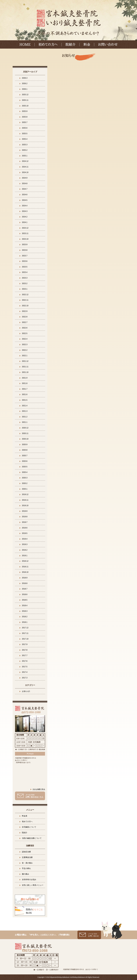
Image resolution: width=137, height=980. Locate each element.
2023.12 (25, 228)
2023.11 (25, 233)
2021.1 (25, 422)
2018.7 (25, 589)
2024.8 (25, 183)
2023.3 (25, 278)
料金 (87, 45)
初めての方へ (48, 45)
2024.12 (25, 161)
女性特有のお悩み (29, 880)
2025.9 (25, 111)
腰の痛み (25, 874)
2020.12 (25, 428)
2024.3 (25, 211)
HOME (25, 45)
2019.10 (25, 506)
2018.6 (25, 594)
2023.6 (25, 261)
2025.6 (25, 128)
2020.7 (25, 456)
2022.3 (25, 344)
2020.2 (25, 483)
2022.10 (25, 306)
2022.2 (25, 350)
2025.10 (25, 106)
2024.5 (25, 200)
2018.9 (25, 578)
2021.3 (25, 411)
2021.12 (25, 361)
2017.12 (25, 628)
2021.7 (25, 389)
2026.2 (25, 83)
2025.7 (25, 122)
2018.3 (25, 611)
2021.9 (25, 378)
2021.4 (25, 406)
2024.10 (25, 172)
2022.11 (25, 300)
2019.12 (25, 494)
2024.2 (25, 217)
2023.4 (25, 272)
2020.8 (25, 450)
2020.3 (25, 478)
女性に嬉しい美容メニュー (33, 885)
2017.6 (25, 661)
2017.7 (25, 655)
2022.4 (25, 339)
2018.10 (25, 572)
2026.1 (25, 89)
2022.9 (25, 311)
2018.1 (25, 622)
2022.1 (25, 356)
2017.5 (25, 667)
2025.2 (25, 150)
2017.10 (25, 639)
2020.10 (25, 439)
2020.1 (25, 489)
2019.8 (25, 517)
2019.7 (25, 522)
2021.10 (25, 372)
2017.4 (25, 672)
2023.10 (25, 239)
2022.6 (25, 328)
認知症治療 (26, 852)
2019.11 (25, 500)
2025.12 (25, 95)
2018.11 (25, 567)
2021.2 (25, 417)
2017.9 (25, 644)
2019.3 (25, 544)
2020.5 (25, 467)
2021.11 (25, 367)
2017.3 (25, 678)
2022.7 (25, 322)
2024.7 (25, 189)
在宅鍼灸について (29, 827)
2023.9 (25, 244)
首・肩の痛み (27, 863)
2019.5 (25, 533)
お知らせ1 (26, 691)
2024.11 (25, 167)
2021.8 (25, 383)
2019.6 (25, 528)
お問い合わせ (108, 45)
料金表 (25, 816)
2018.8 (25, 583)
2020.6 (25, 461)
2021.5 (25, 400)
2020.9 (25, 444)
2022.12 (25, 295)
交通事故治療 (27, 857)
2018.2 (25, 617)
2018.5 (25, 600)
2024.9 (25, 178)
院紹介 (71, 45)
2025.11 (25, 100)
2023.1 (25, 289)
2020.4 (25, 472)
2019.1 (25, 556)
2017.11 (25, 633)
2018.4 (25, 606)
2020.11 (25, 433)
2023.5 (25, 267)
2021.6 (25, 394)
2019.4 (25, 539)
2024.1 (25, 222)
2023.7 (25, 256)
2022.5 (25, 333)
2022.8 (25, 317)
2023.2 (25, 283)
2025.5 (25, 134)
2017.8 (25, 650)
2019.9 (25, 511)
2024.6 (25, 195)
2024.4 (25, 206)
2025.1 (25, 156)
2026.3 (25, 78)
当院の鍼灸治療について (32, 838)
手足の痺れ (26, 868)
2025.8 (25, 117)
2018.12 (25, 561)
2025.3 (25, 145)
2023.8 (25, 250)
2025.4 (25, 139)
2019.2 (25, 550)
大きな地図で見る (39, 789)
